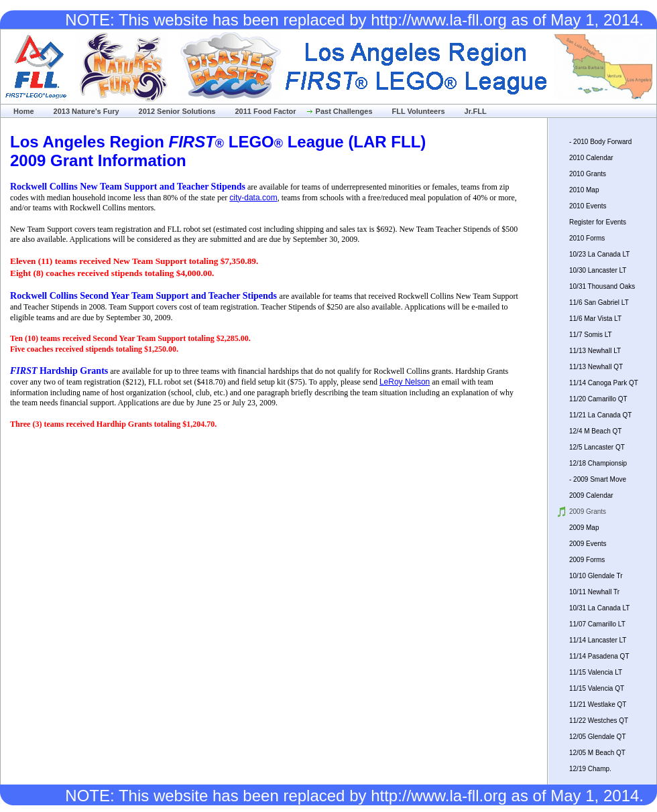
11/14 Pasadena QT (599, 656)
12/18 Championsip (598, 463)
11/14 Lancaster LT (598, 640)
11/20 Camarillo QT (598, 399)
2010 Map (584, 190)
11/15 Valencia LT (596, 672)
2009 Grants (588, 512)
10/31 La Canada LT (599, 608)
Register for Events (598, 222)
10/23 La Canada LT (599, 254)
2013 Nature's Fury (86, 111)
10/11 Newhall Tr (594, 592)
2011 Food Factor (265, 111)
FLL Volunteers (419, 111)
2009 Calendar (591, 495)
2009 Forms (587, 560)
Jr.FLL (476, 111)
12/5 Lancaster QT (597, 447)
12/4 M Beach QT (595, 431)
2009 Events (588, 544)
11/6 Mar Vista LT (595, 319)
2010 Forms (587, 238)
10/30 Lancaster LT (598, 270)
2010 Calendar (591, 158)
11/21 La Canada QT (600, 415)
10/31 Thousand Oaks (602, 286)
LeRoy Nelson (405, 382)
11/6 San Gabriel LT (599, 302)
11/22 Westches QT (599, 721)
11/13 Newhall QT (596, 367)
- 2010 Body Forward (600, 142)
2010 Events (588, 206)
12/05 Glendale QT (598, 737)
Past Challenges (344, 111)
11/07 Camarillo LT (597, 624)
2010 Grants (588, 174)
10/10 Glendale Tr (596, 576)
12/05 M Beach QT (597, 753)
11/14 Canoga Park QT (604, 383)
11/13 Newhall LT (595, 351)
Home (24, 111)
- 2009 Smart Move (598, 479)
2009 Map (584, 528)
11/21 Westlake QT (598, 704)
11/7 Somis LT (591, 335)
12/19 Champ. (590, 769)
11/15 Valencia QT (597, 688)
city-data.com (253, 198)
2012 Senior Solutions (177, 111)
